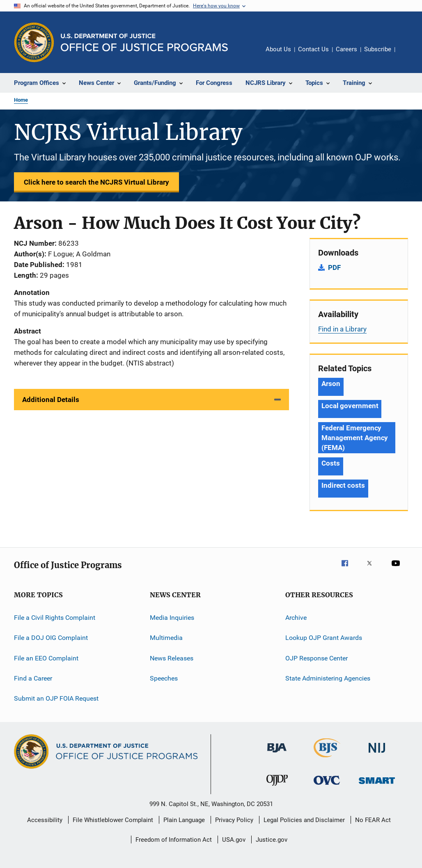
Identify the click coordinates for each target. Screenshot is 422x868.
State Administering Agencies (328, 678)
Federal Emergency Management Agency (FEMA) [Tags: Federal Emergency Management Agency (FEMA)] (355, 438)
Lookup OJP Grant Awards (324, 638)
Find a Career (33, 678)
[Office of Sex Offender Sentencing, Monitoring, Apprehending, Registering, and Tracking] (377, 785)
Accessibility (45, 820)
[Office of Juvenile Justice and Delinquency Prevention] (277, 787)
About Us (278, 49)
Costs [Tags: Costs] (331, 463)
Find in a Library (342, 329)
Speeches (164, 678)
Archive (296, 618)
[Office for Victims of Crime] (327, 786)
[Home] (144, 42)
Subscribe (378, 49)
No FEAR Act (373, 820)
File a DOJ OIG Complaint (51, 638)
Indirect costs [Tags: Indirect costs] (343, 485)
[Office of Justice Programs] (34, 42)
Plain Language (184, 820)
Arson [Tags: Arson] (331, 384)
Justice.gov (272, 840)
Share (408, 55)
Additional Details (51, 400)
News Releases (172, 658)
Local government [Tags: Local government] (350, 406)
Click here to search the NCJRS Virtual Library (96, 182)
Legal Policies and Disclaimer (304, 820)
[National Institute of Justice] (377, 754)
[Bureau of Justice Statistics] (327, 759)
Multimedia (166, 638)
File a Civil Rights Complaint (55, 618)
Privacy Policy (234, 820)
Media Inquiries (172, 618)
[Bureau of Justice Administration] (277, 754)
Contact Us (313, 49)
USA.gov (234, 840)
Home (21, 100)
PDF (334, 267)
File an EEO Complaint (46, 658)
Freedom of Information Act (174, 840)
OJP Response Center (316, 658)
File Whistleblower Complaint (113, 820)
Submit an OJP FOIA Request (56, 698)
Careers (346, 49)
